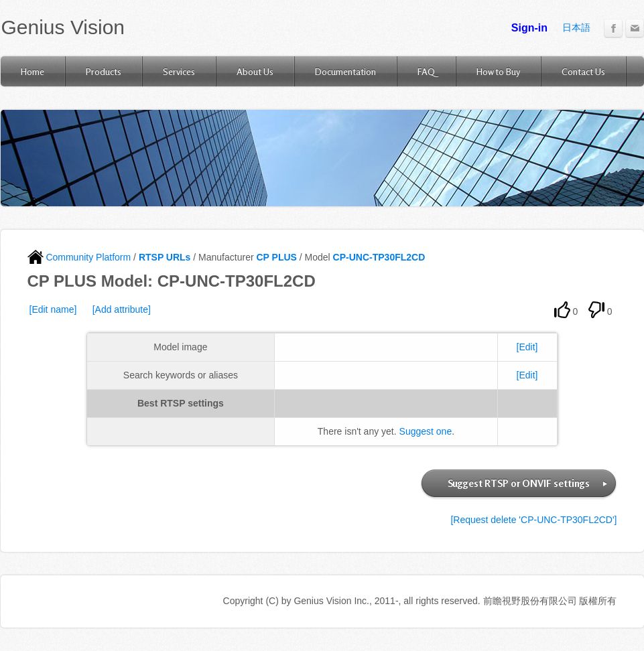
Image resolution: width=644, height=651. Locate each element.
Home (33, 71)
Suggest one (426, 431)
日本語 (576, 27)
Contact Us (583, 71)
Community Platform (79, 257)
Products (104, 71)
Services (179, 71)
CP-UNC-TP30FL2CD (379, 257)
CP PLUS (276, 257)
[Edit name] (53, 309)
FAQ (426, 71)
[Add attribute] (122, 309)
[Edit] (527, 347)
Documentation (345, 71)
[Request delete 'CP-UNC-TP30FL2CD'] (533, 520)
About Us (255, 71)
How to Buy (498, 71)
